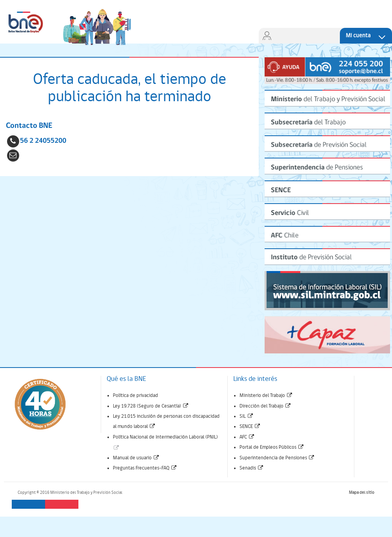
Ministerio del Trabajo (266, 396)
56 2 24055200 (43, 141)
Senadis (252, 468)
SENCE (250, 427)
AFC (247, 437)
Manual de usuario (136, 458)
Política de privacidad (135, 396)
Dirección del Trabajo (265, 406)
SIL (247, 416)
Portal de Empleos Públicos (272, 447)
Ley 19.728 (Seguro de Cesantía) (151, 406)
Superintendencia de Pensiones (277, 458)
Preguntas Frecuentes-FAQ (145, 468)
